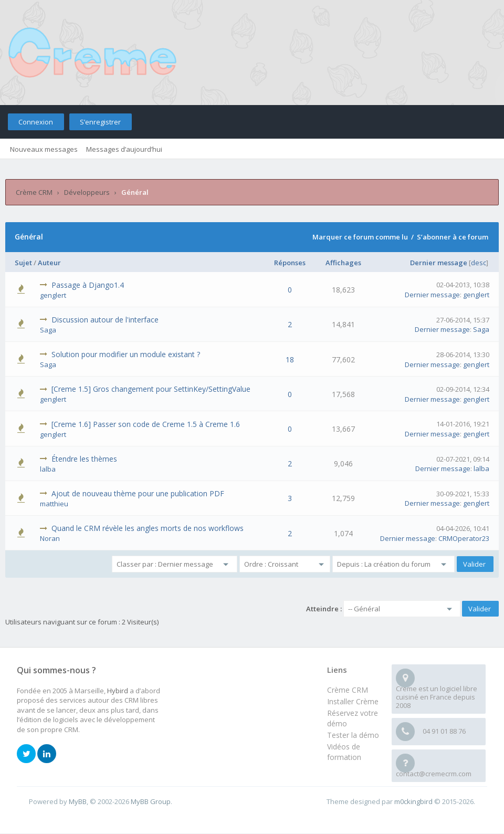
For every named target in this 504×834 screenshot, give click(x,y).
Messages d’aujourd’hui (124, 149)
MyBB (78, 801)
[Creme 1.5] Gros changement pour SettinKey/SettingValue (151, 389)
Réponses (290, 263)
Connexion (36, 122)
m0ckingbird (413, 801)
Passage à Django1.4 (88, 285)
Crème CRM (34, 192)
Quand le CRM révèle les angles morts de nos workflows (148, 528)
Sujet (23, 263)
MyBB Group (151, 801)
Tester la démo (353, 735)
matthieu (54, 504)
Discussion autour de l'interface (105, 320)
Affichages (343, 263)
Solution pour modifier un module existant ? (126, 354)
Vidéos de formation (344, 752)
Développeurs (87, 192)
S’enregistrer (100, 122)
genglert (53, 295)
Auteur (49, 263)
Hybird (118, 691)
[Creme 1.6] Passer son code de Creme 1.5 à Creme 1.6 (146, 424)
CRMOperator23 (464, 538)
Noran (50, 538)
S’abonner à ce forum (453, 237)
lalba (48, 469)
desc (479, 263)
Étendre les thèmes (84, 459)
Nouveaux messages (44, 149)
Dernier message (439, 263)
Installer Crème (353, 701)
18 (290, 359)
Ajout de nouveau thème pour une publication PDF (138, 493)
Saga (48, 330)
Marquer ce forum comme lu (360, 237)
